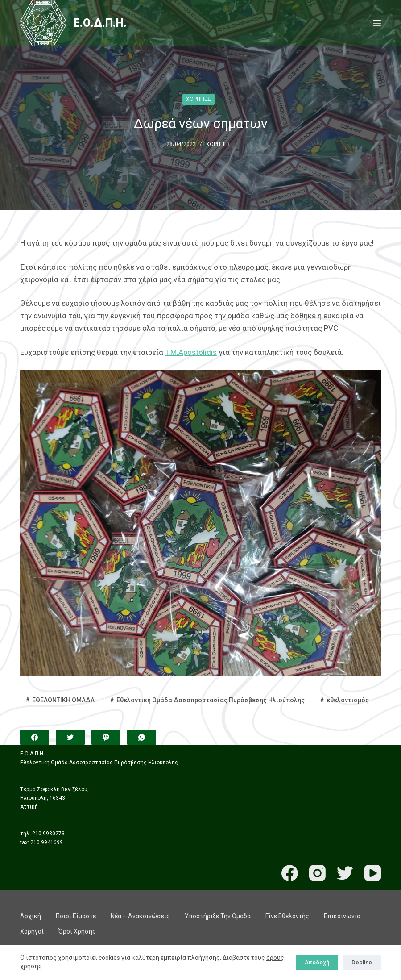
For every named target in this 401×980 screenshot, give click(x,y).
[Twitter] (70, 737)
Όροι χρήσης (77, 931)
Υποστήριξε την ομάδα (218, 916)
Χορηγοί (32, 931)
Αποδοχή (317, 962)
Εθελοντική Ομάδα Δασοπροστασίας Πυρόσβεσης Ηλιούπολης (211, 700)
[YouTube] (373, 873)
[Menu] (377, 23)
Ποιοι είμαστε (76, 916)
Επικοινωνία (342, 916)
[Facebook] (35, 737)
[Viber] (106, 737)
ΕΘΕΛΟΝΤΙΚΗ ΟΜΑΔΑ (63, 700)
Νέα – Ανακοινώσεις (140, 916)
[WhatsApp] (142, 737)
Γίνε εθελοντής (287, 916)
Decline (362, 962)
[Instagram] (317, 873)
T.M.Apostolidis (191, 352)
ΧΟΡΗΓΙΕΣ (198, 99)
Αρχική (31, 916)
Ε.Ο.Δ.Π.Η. (100, 23)
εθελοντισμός (348, 700)
